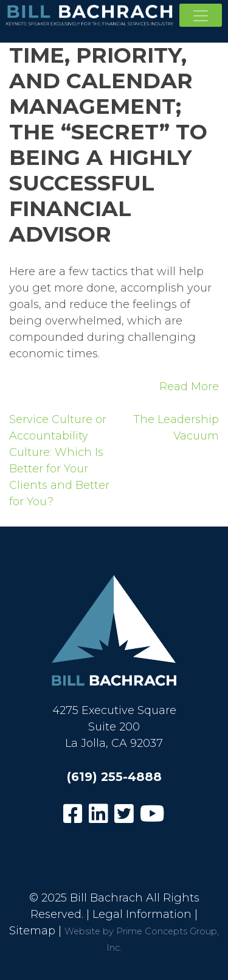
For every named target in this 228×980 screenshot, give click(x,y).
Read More (189, 387)
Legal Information (142, 914)
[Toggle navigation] (201, 15)
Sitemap (32, 931)
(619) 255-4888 (114, 777)
